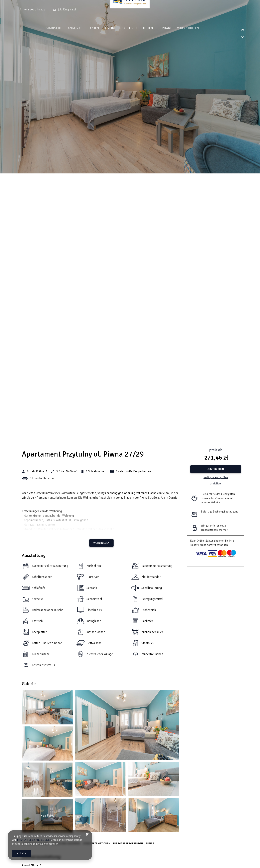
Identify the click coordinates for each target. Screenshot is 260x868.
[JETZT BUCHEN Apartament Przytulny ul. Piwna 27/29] (216, 469)
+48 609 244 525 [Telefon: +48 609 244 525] (35, 10)
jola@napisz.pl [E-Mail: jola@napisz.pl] (67, 10)
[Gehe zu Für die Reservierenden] (129, 845)
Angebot (82, 28)
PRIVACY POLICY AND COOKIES (34, 840)
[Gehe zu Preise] (150, 845)
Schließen (21, 853)
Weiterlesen (101, 543)
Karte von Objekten (145, 28)
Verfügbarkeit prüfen (216, 477)
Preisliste (216, 484)
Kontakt (173, 28)
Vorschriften (196, 28)
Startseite (62, 28)
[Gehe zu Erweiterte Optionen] (97, 845)
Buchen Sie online (109, 28)
